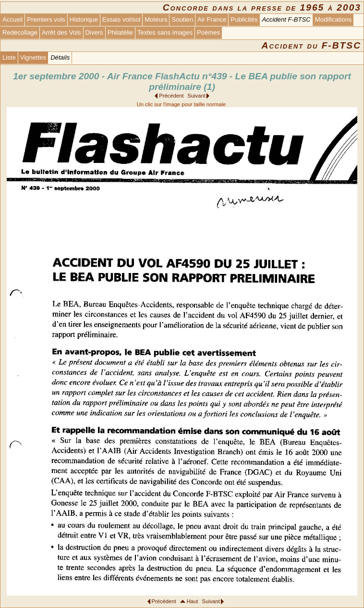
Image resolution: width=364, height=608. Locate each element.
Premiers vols (46, 19)
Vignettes (33, 57)
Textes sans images (165, 32)
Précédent (171, 96)
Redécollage (20, 32)
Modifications (334, 19)
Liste (9, 57)
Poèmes (208, 32)
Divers (94, 32)
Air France (212, 19)
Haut (193, 601)
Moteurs (156, 19)
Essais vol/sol (121, 19)
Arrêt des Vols (61, 32)
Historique (84, 19)
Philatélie (120, 32)
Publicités (244, 19)
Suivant (196, 96)
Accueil (12, 19)
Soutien (182, 19)
